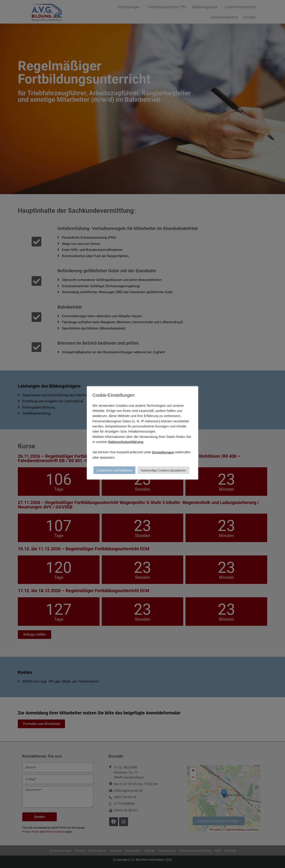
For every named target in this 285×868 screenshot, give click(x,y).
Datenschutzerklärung (126, 442)
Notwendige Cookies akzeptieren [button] (163, 470)
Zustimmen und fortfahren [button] (114, 470)
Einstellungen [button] (163, 452)
